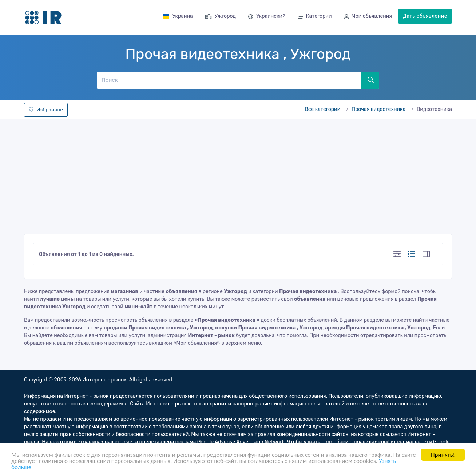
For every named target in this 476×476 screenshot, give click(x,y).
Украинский (267, 17)
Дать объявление (425, 16)
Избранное (46, 110)
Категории (315, 17)
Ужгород (221, 17)
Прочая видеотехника (378, 109)
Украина (178, 16)
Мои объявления (368, 17)
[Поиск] (229, 80)
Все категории (322, 109)
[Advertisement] (238, 174)
